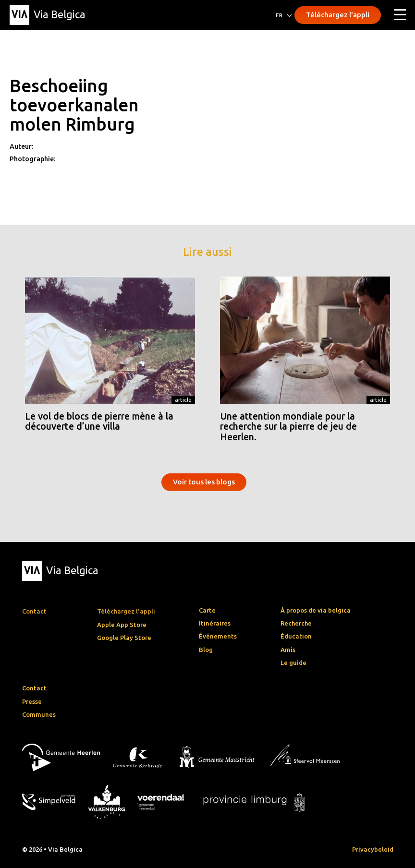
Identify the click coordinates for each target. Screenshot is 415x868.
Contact (34, 688)
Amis (288, 650)
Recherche (296, 623)
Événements (218, 636)
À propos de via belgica (316, 610)
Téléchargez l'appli (338, 15)
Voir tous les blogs (204, 482)
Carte (207, 610)
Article (183, 400)
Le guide (293, 663)
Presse (32, 701)
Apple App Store (122, 625)
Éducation (296, 636)
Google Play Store (124, 638)
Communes (39, 714)
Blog (206, 650)
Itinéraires (215, 623)
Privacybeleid (373, 849)
